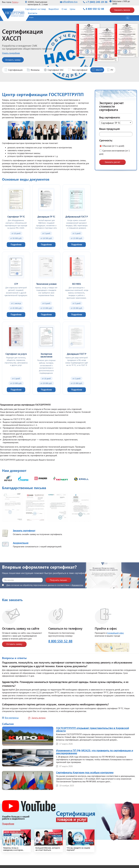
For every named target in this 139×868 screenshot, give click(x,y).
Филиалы (35, 70)
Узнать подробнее (14, 53)
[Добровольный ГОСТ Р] (77, 217)
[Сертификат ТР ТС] (16, 217)
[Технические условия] (46, 286)
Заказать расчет (112, 162)
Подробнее (8, 824)
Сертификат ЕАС (56, 70)
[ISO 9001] (77, 286)
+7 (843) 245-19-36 (97, 2)
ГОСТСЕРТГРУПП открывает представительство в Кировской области (93, 729)
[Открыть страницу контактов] (112, 646)
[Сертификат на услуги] (16, 358)
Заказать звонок (122, 10)
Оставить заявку (16, 60)
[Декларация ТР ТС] (46, 217)
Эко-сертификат (80, 70)
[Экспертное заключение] (46, 358)
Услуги (31, 17)
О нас (64, 9)
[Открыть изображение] (12, 508)
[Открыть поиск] (128, 18)
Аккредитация (21, 543)
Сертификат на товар (36, 9)
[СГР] (16, 286)
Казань (15, 2)
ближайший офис (116, 633)
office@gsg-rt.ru (70, 2)
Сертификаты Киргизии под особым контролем (85, 772)
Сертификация (15, 70)
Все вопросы (12, 718)
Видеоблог (54, 9)
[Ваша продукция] (116, 134)
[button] (116, 123)
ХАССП (99, 70)
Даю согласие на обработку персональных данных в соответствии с (43, 585)
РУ (112, 70)
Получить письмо (58, 580)
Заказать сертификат (24, 530)
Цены (72, 9)
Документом (77, 585)
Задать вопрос (39, 718)
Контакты (33, 13)
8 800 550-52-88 (95, 9)
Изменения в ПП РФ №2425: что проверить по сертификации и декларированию (95, 752)
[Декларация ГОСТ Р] (77, 358)
